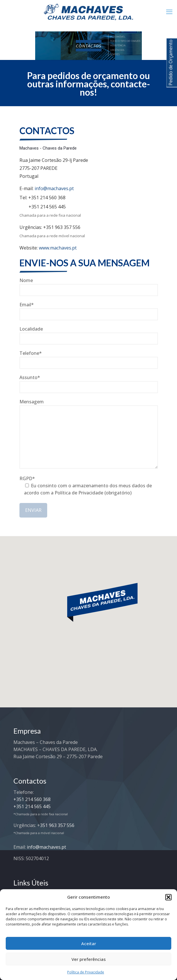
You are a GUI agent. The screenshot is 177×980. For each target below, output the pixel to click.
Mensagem (89, 434)
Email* (89, 311)
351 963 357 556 (57, 825)
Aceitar (89, 943)
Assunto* (89, 384)
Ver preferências (89, 959)
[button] (168, 897)
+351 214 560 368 (47, 198)
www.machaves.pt (58, 248)
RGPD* (89, 487)
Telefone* (89, 359)
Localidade (89, 335)
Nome (89, 287)
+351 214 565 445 (47, 207)
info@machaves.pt (54, 188)
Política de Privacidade (86, 972)
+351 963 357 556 (62, 227)
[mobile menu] (169, 11)
